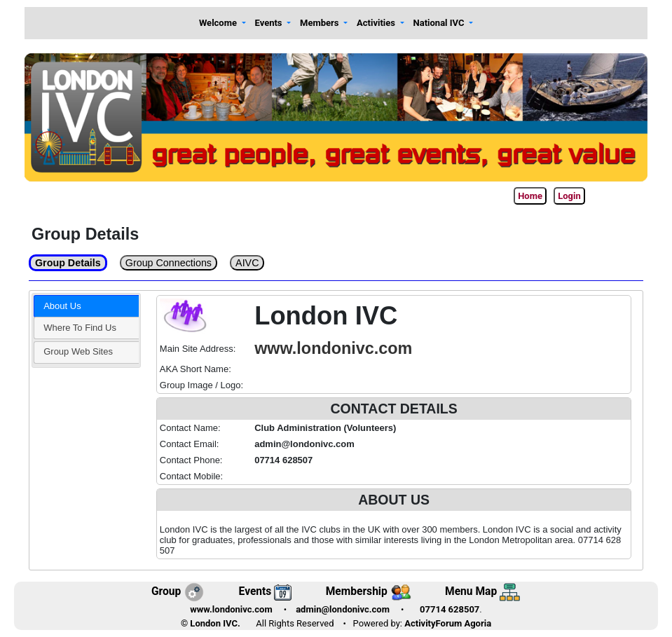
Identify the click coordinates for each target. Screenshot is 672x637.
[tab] (86, 306)
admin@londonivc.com (343, 609)
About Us (62, 306)
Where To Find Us (80, 328)
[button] (222, 23)
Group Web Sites (78, 351)
